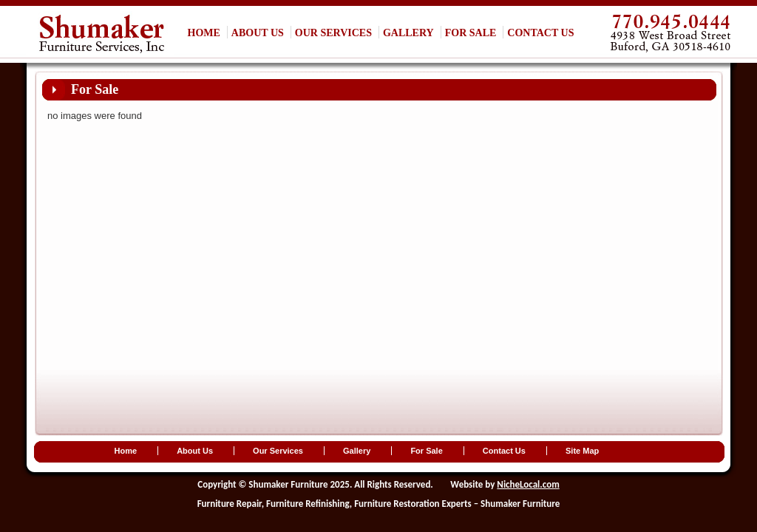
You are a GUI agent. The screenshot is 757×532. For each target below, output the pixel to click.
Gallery (408, 33)
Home (204, 33)
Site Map (582, 451)
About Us (258, 33)
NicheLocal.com (528, 484)
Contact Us (540, 33)
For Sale (471, 33)
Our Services (333, 33)
